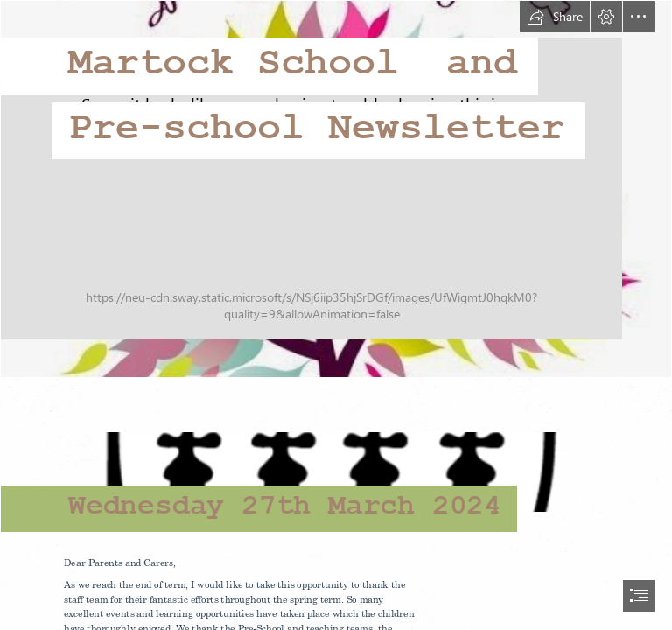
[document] (336, 315)
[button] (555, 17)
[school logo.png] (336, 461)
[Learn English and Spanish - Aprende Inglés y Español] (336, 189)
